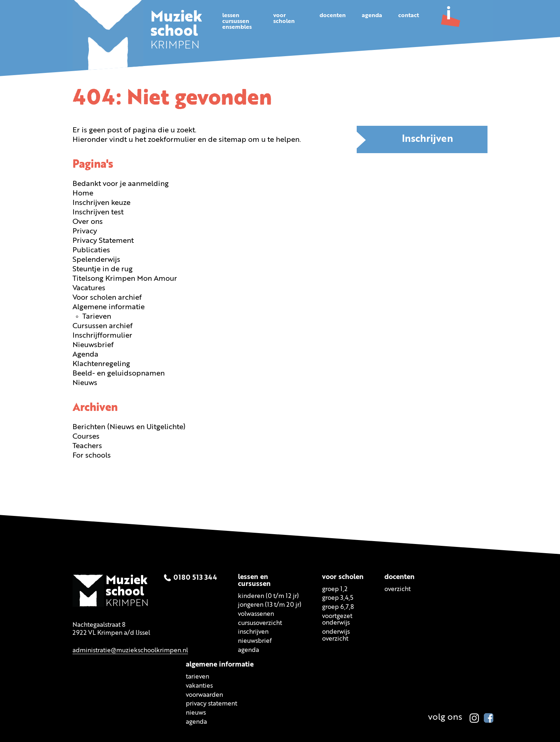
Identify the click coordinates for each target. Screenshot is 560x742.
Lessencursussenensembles (237, 22)
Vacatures (89, 288)
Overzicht (398, 589)
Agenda (372, 16)
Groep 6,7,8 (338, 607)
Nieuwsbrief (93, 345)
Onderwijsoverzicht (336, 635)
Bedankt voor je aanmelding (121, 183)
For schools (92, 455)
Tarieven (97, 316)
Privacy (85, 231)
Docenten (333, 16)
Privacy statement (212, 704)
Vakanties (199, 686)
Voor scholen (343, 577)
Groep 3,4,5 (338, 598)
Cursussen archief (103, 326)
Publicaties (91, 250)
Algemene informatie (109, 307)
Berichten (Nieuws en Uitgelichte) (129, 427)
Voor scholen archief (107, 297)
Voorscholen (284, 19)
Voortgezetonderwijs (337, 619)
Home (83, 193)
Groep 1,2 (335, 589)
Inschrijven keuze (101, 202)
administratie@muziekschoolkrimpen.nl (130, 650)
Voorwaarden (204, 694)
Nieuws (85, 382)
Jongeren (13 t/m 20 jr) (270, 605)
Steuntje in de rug (103, 269)
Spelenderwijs (96, 259)
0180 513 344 (195, 577)
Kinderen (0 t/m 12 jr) (268, 596)
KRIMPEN (177, 32)
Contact (409, 16)
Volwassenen (256, 613)
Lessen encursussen (254, 580)
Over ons (88, 221)
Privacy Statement (103, 240)
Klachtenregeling (101, 364)
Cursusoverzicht (260, 623)
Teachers (87, 446)
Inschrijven (428, 139)
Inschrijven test (98, 212)
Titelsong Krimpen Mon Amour (125, 278)
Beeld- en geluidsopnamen (119, 373)
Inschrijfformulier (102, 335)
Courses (86, 436)
